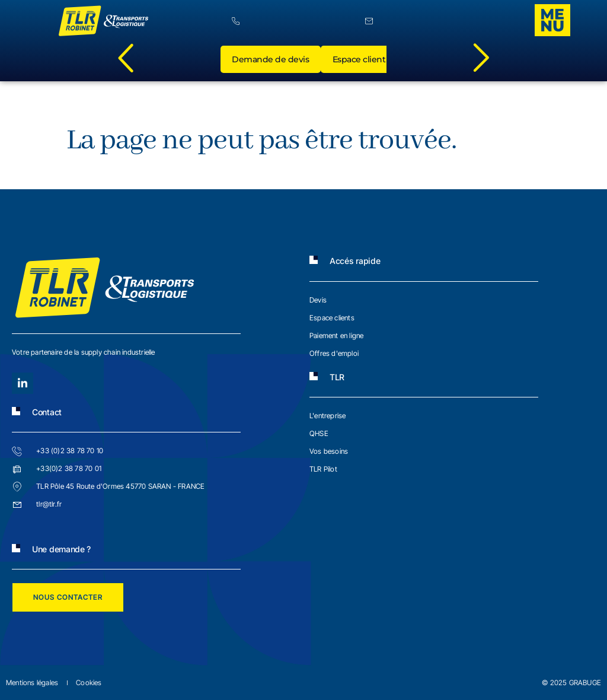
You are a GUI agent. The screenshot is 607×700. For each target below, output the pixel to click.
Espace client (360, 60)
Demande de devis (271, 60)
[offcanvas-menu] (552, 20)
